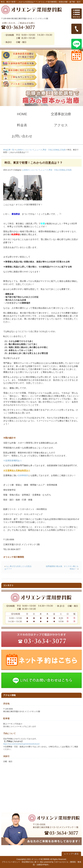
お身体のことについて (25, 150)
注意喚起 (56, 150)
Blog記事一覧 (9, 150)
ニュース (39, 150)
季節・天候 (47, 150)
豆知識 (63, 150)
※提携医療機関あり (13, 461)
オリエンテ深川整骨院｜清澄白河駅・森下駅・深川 (60, 2)
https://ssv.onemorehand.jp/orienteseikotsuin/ (21, 744)
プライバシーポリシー (11, 862)
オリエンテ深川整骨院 (40, 859)
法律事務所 (23, 475)
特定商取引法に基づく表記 (33, 862)
